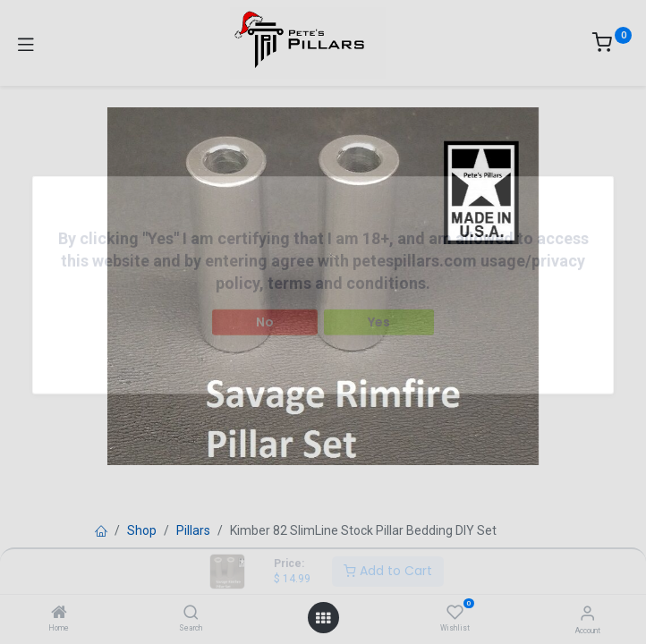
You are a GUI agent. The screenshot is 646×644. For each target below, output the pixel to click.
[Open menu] (323, 618)
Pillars (193, 530)
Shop (142, 530)
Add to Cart (388, 571)
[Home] (59, 614)
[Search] (191, 614)
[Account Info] (587, 613)
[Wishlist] (455, 613)
